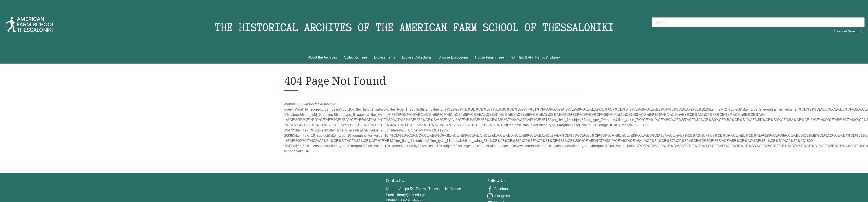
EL (862, 31)
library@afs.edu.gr (411, 195)
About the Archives (322, 57)
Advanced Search (846, 31)
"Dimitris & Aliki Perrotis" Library (536, 57)
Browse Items (385, 57)
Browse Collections (417, 57)
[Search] (758, 22)
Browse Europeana (453, 57)
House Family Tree (490, 57)
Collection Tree (356, 57)
